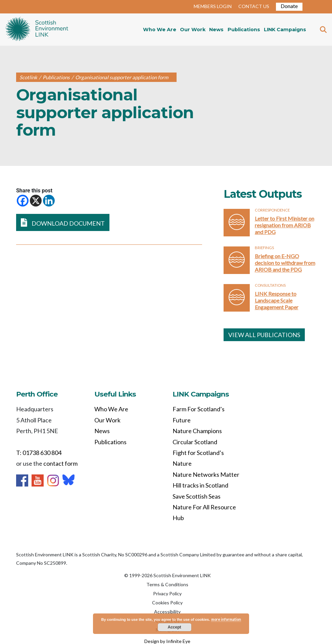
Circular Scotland (195, 442)
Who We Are (160, 30)
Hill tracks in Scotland (200, 485)
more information (226, 619)
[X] (36, 201)
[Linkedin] (49, 201)
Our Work (193, 30)
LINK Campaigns (285, 30)
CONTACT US (254, 6)
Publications (244, 30)
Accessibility (167, 612)
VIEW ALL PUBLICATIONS (264, 335)
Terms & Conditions (167, 584)
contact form (60, 463)
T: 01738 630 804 (39, 453)
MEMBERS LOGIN (213, 6)
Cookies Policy (167, 603)
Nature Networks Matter (206, 474)
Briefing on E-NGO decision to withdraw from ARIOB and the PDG (285, 263)
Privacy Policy (167, 593)
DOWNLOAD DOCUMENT (63, 222)
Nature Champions (197, 431)
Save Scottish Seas (197, 496)
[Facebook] (23, 201)
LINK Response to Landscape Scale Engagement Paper (277, 300)
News (216, 30)
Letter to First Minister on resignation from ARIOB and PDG (284, 225)
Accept (174, 627)
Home (37, 30)
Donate (289, 6)
